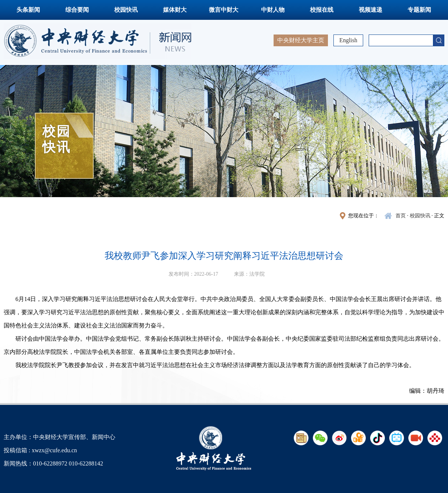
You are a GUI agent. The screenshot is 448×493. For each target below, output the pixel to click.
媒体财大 (175, 10)
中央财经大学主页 (301, 40)
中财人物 (273, 10)
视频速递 (371, 10)
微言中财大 (224, 10)
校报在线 (322, 10)
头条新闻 (28, 10)
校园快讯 (126, 10)
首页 (401, 216)
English (348, 40)
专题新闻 (419, 10)
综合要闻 (77, 10)
